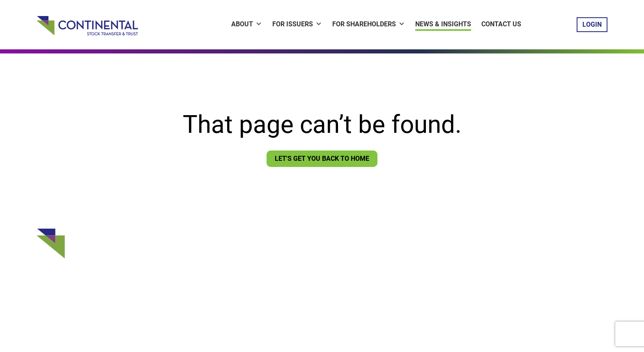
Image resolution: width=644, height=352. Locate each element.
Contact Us (501, 24)
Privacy (277, 313)
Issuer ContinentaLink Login (310, 245)
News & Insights (443, 24)
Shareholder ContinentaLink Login (319, 257)
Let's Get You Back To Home (322, 159)
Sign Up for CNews (296, 283)
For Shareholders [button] (369, 24)
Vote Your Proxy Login (301, 270)
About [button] (247, 24)
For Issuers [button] (297, 24)
